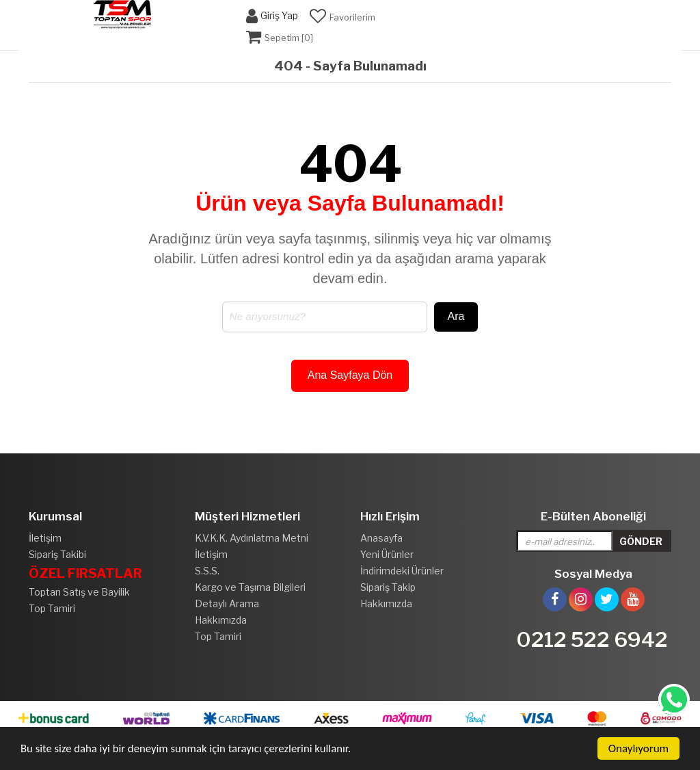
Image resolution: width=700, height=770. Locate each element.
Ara (456, 316)
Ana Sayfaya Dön (350, 375)
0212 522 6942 (592, 639)
